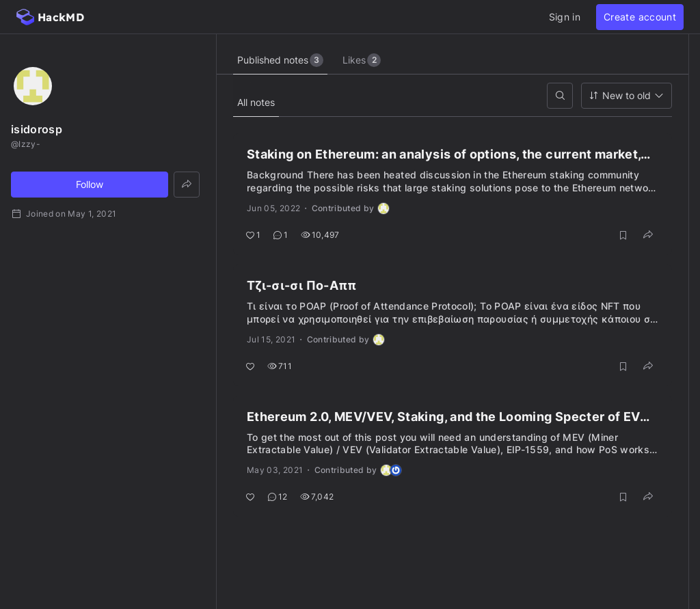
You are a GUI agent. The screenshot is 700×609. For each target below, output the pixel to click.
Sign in (565, 17)
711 (280, 366)
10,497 (320, 235)
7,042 (317, 497)
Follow (90, 184)
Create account (640, 17)
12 (278, 497)
